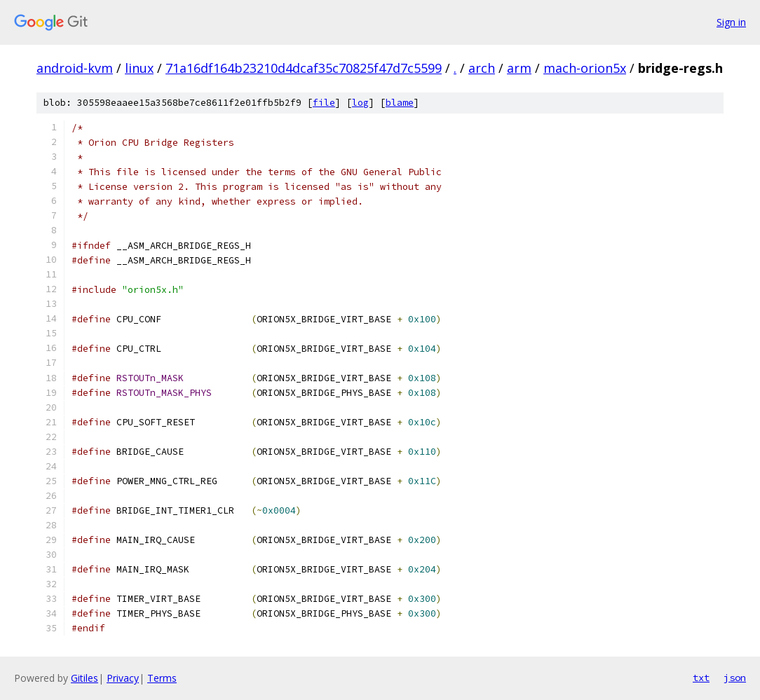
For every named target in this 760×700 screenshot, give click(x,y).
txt (701, 678)
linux (139, 68)
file (324, 103)
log (360, 103)
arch (482, 68)
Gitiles (84, 678)
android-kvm (75, 68)
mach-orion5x (585, 68)
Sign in (731, 22)
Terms (162, 678)
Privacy (123, 678)
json (735, 678)
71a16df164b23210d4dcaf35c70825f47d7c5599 (304, 68)
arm (519, 68)
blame (400, 103)
